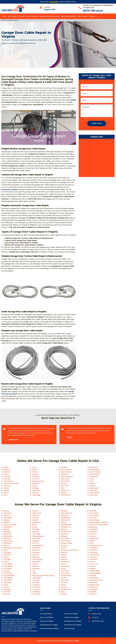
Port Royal (65, 571)
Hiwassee (36, 569)
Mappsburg (65, 518)
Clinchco (7, 587)
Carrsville (7, 559)
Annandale (8, 518)
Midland (64, 529)
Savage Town (66, 589)
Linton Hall (36, 587)
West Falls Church (96, 580)
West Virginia (94, 493)
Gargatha (36, 541)
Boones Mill (8, 541)
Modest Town (66, 532)
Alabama (7, 470)
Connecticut (8, 481)
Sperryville (93, 527)
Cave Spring (8, 566)
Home (4, 16)
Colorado (7, 479)
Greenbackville (38, 545)
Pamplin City (66, 562)
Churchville (8, 580)
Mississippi (36, 495)
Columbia (7, 592)
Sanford (64, 587)
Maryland (36, 483)
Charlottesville (9, 576)
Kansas (35, 474)
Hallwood (36, 550)
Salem (63, 585)
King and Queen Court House (43, 576)
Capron (6, 557)
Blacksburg (8, 536)
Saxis (63, 592)
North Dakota (66, 472)
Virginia (92, 483)
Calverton (7, 555)
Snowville (93, 518)
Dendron (35, 518)
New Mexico (65, 481)
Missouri (35, 493)
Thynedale (93, 552)
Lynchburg (36, 594)
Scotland (93, 511)
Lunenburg (36, 592)
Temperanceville (96, 545)
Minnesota (36, 490)
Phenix (63, 569)
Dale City (7, 594)
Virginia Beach (95, 571)
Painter (64, 557)
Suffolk (92, 541)
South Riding (94, 520)
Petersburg (65, 566)
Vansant (93, 566)
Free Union (36, 539)
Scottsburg (94, 513)
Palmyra (64, 559)
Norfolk (64, 548)
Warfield (93, 576)
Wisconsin (93, 490)
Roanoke (64, 582)
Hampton (36, 552)
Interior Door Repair (72, 617)
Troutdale (93, 557)
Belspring (7, 532)
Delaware (7, 486)
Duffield (35, 520)
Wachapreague (95, 573)
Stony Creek (94, 539)
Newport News (67, 543)
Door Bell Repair (46, 614)
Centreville (7, 569)
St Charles (93, 532)
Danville (35, 511)
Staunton (93, 534)
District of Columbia (11, 483)
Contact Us (93, 16)
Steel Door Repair (47, 621)
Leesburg (36, 585)
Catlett (6, 562)
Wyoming (93, 495)
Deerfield (36, 515)
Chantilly (7, 571)
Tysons (92, 562)
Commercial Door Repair (49, 629)
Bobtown (7, 539)
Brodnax (7, 545)
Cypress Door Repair (72, 641)
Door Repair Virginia (12, 20)
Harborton (36, 557)
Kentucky (36, 477)
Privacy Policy (69, 629)
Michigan (36, 488)
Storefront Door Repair (73, 625)
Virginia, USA (49, 10)
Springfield (94, 529)
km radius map (97, 158)
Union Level (94, 564)
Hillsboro (36, 566)
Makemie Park (66, 513)
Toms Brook (94, 555)
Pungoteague (66, 576)
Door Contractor (32, 16)
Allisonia (7, 515)
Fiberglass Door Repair (73, 621)
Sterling (92, 536)
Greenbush (36, 548)
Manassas (65, 515)
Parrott (64, 564)
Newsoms (65, 545)
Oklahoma (65, 490)
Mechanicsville (66, 525)
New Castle (65, 539)
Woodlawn (94, 589)
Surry (91, 543)
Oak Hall (64, 552)
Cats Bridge (8, 564)
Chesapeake (8, 578)
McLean (64, 522)
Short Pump (94, 515)
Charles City (8, 573)
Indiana (35, 472)
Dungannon (37, 522)
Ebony (35, 525)
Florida (6, 488)
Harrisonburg (37, 559)
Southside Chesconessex (99, 525)
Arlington (7, 520)
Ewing (35, 527)
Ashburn (7, 522)
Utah (91, 481)
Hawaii (6, 493)
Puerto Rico (94, 467)
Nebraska (64, 474)
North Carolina (66, 470)
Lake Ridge (36, 578)
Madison (64, 511)
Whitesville (94, 582)
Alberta (6, 511)
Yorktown (93, 594)
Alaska (6, 467)
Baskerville (8, 527)
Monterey (65, 534)
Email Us (95, 618)
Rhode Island (94, 470)
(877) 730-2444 (93, 11)
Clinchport (7, 589)
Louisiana (36, 479)
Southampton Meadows (99, 522)
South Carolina (95, 472)
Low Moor (36, 589)
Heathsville (36, 562)
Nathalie (64, 536)
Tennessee (94, 477)
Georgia (6, 490)
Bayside (7, 529)
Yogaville (93, 592)
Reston (64, 578)
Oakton (64, 555)
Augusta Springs (10, 525)
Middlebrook (66, 527)
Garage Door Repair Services (49, 16)
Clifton (6, 585)
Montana (64, 467)
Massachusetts (38, 481)
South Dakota (95, 474)
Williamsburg (95, 585)
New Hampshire (67, 477)
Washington (94, 488)
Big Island (7, 534)
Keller (34, 573)
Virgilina (93, 569)
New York (64, 486)
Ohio (63, 488)
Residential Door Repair (49, 625)
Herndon (35, 564)
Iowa (5, 495)
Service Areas (82, 16)
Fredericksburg (38, 536)
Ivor (34, 571)
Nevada (64, 483)
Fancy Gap (36, 534)
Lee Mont (36, 582)
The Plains (93, 550)
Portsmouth (65, 573)
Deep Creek (37, 513)
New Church (65, 541)
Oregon (64, 493)
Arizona (6, 474)
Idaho (34, 467)
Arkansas (7, 472)
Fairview (35, 532)
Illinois (35, 470)
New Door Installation (68, 16)
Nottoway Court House (70, 550)
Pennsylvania (66, 495)
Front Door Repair (71, 614)
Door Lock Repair (47, 617)
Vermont (93, 486)
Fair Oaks (36, 529)
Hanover (35, 555)
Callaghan (7, 552)
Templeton (94, 548)
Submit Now (97, 123)
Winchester (94, 587)
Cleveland (7, 582)
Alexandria (7, 513)
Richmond (65, 580)
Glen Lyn (35, 543)
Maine (35, 486)
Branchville (8, 543)
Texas (92, 479)
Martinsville (65, 520)
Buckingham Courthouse (13, 548)
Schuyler (64, 594)
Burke (6, 550)
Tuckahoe (93, 559)
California (7, 477)
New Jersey (65, 479)
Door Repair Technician (16, 16)
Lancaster (36, 580)
